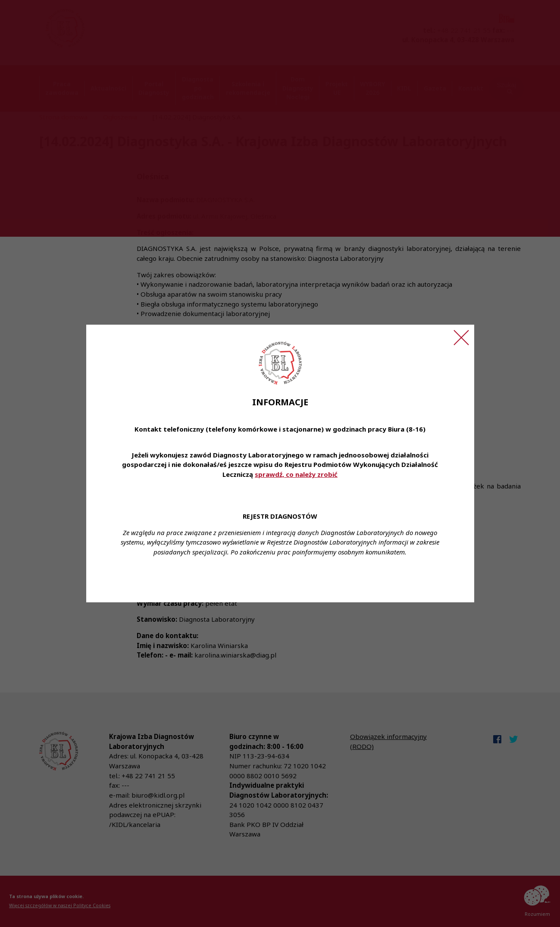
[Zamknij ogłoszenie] (461, 338)
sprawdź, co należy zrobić (296, 474)
